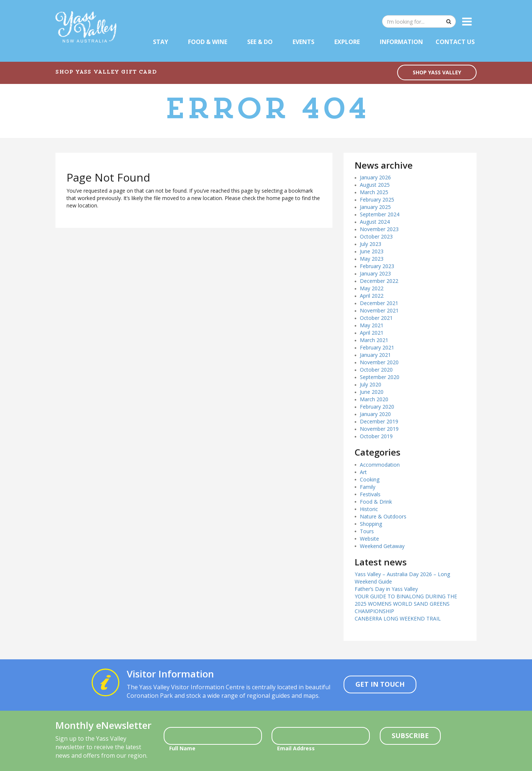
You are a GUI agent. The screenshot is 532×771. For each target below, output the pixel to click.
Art (363, 472)
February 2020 (377, 407)
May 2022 (372, 288)
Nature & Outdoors (383, 516)
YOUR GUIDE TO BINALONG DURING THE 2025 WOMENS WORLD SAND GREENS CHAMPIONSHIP (406, 604)
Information (401, 42)
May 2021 (372, 325)
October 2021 (376, 318)
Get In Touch (380, 684)
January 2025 (375, 207)
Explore (347, 42)
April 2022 (372, 296)
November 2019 (379, 429)
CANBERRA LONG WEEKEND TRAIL (398, 618)
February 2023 (377, 266)
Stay (161, 42)
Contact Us (455, 42)
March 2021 (374, 340)
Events (303, 42)
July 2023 (371, 244)
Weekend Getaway (382, 546)
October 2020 (376, 370)
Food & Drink (376, 502)
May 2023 (372, 259)
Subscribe (410, 736)
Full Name (182, 748)
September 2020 (380, 377)
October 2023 (376, 236)
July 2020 (371, 384)
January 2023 (375, 273)
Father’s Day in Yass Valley (386, 589)
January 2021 (375, 355)
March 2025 (374, 192)
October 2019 (376, 436)
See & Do (260, 42)
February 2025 (377, 199)
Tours (367, 531)
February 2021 (377, 347)
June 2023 (372, 251)
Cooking (370, 479)
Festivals (370, 494)
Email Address (296, 748)
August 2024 (375, 222)
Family (368, 487)
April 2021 (372, 333)
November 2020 (379, 362)
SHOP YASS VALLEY (437, 72)
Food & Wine (208, 42)
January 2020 (375, 414)
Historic (369, 509)
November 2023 (379, 229)
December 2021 (379, 303)
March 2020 (374, 399)
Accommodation (380, 465)
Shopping (371, 524)
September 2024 (380, 214)
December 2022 (379, 281)
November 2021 (379, 310)
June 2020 (372, 392)
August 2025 (375, 185)
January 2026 (375, 177)
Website (369, 539)
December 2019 (379, 421)
